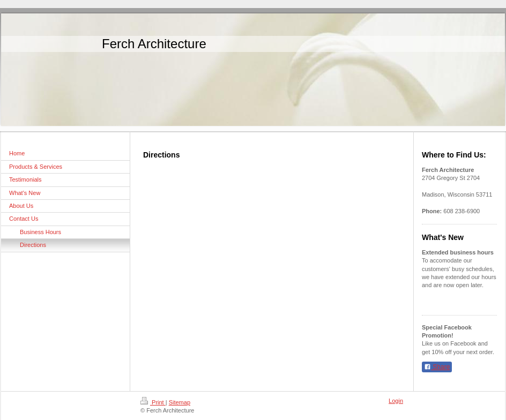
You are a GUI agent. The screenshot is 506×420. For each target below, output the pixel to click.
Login (396, 401)
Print (153, 402)
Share (437, 367)
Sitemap (180, 402)
